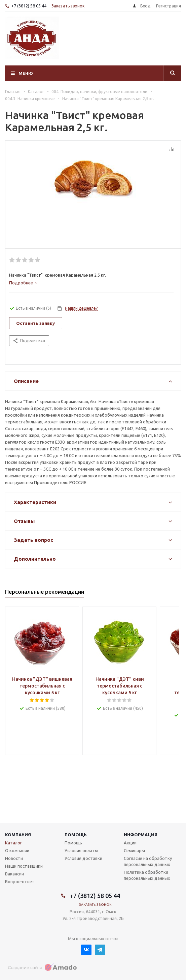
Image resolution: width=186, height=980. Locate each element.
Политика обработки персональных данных (147, 875)
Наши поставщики (24, 866)
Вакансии (14, 874)
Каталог (13, 843)
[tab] (23, 283)
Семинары (134, 850)
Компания (18, 835)
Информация (141, 835)
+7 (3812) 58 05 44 (29, 6)
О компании (17, 850)
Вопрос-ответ (20, 881)
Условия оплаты (81, 850)
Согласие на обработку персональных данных (148, 861)
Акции (130, 843)
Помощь (76, 835)
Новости (14, 858)
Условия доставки (83, 858)
